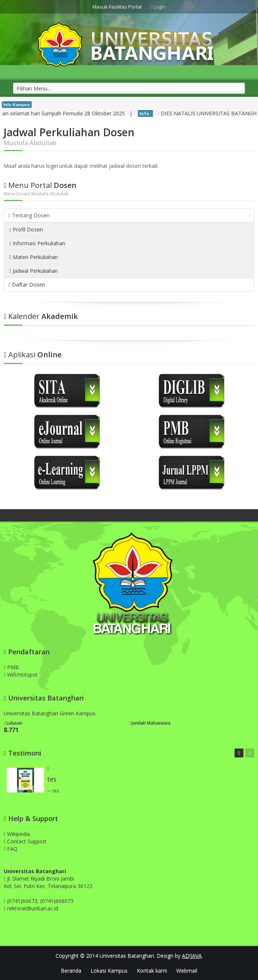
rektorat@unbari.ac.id (33, 908)
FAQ (11, 849)
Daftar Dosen (27, 285)
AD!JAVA (192, 956)
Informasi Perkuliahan (37, 243)
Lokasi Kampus (109, 971)
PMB (11, 667)
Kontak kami (152, 971)
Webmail (187, 971)
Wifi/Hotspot (21, 675)
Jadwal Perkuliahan (34, 271)
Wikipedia (17, 834)
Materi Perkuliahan (34, 257)
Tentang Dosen (130, 215)
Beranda (71, 971)
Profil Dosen (26, 229)
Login (158, 7)
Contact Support (25, 841)
